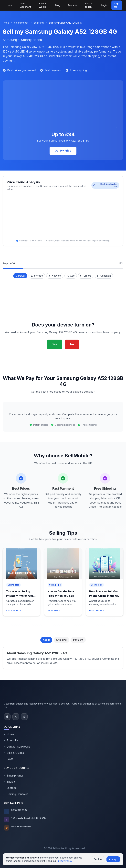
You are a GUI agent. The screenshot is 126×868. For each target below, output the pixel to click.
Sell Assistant (26, 5)
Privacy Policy (64, 861)
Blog (58, 5)
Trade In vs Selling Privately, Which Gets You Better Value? (20, 596)
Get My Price (63, 151)
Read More (14, 610)
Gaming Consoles (16, 794)
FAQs (9, 759)
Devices (73, 5)
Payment (78, 640)
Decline (98, 859)
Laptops (10, 788)
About (46, 640)
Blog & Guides (14, 753)
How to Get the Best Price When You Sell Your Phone (61, 596)
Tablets (10, 782)
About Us (11, 740)
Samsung (39, 23)
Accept (113, 859)
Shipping (61, 640)
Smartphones (21, 23)
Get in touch (89, 5)
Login (104, 5)
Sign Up (117, 5)
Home (9, 5)
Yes (55, 344)
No (72, 344)
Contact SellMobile (17, 747)
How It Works (42, 5)
